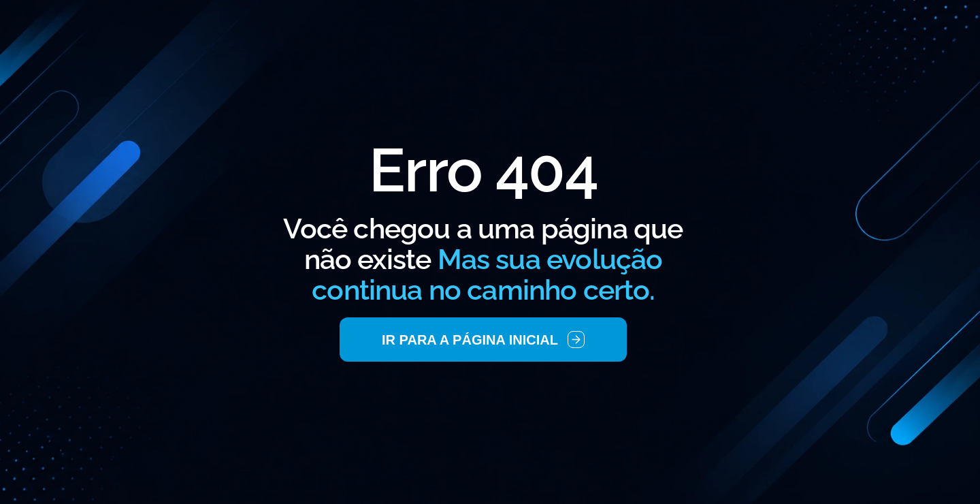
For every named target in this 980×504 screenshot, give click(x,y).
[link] (483, 340)
